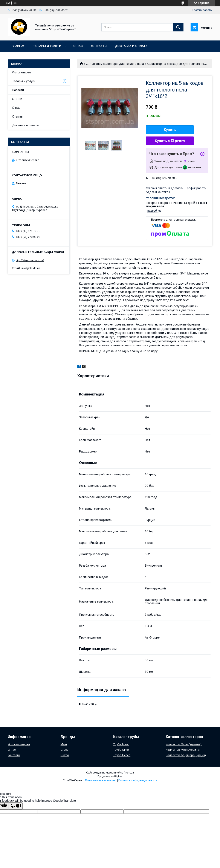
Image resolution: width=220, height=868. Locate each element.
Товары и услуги (47, 46)
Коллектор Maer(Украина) (183, 750)
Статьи (17, 99)
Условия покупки (19, 744)
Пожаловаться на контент (101, 780)
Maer (64, 744)
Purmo (65, 755)
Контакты (99, 46)
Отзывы (18, 116)
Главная (18, 46)
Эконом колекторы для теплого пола (118, 64)
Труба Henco (122, 755)
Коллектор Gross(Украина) (184, 744)
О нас (78, 46)
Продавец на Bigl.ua (110, 777)
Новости (18, 90)
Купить (170, 130)
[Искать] (178, 27)
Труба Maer (121, 744)
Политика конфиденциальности (138, 780)
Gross (64, 750)
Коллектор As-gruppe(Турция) (186, 755)
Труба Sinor (121, 750)
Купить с (170, 141)
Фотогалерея (21, 72)
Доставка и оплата (131, 46)
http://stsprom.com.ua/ (30, 260)
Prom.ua (129, 773)
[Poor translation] (16, 806)
